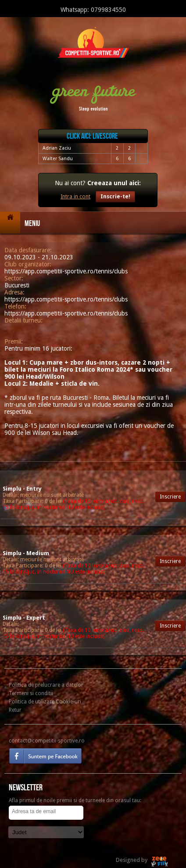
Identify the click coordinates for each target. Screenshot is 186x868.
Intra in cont (75, 197)
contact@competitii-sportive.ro (47, 741)
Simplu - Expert (24, 618)
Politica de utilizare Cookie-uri (45, 702)
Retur (15, 710)
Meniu (32, 224)
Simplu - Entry (22, 489)
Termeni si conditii (31, 693)
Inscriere (170, 497)
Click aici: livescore (92, 136)
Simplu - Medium (26, 553)
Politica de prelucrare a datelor (46, 685)
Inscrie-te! (115, 197)
